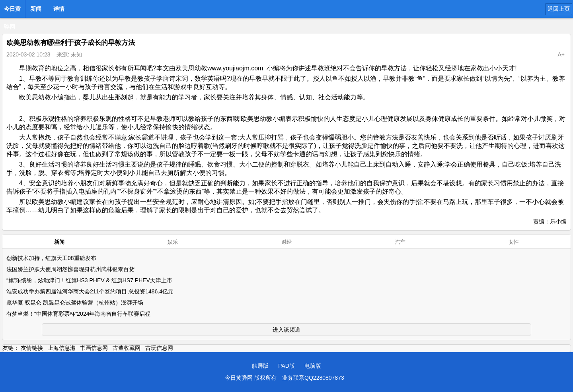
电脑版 (313, 366)
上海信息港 (62, 348)
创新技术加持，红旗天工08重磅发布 (51, 258)
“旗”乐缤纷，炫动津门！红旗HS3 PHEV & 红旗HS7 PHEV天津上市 (89, 280)
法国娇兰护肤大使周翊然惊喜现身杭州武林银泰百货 (70, 269)
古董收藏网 (127, 348)
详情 (59, 9)
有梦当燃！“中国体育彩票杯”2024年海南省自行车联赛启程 (78, 314)
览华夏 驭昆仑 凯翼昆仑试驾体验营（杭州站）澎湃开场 (75, 303)
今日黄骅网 (12, 11)
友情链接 (32, 348)
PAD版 (286, 366)
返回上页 (559, 9)
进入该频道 (286, 330)
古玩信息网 (159, 348)
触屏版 (260, 366)
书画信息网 (94, 348)
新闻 (36, 9)
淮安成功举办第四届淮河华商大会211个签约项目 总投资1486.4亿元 (90, 291)
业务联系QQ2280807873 (313, 378)
